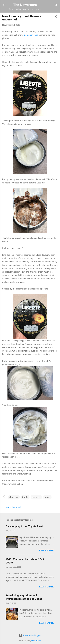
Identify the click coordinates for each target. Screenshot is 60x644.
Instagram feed (31, 35)
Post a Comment (13, 507)
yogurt (47, 497)
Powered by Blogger (30, 635)
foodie (25, 497)
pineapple (36, 497)
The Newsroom (25, 5)
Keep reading (47, 551)
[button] (56, 17)
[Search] (56, 5)
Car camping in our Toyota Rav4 (24, 526)
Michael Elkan (36, 641)
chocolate (14, 497)
